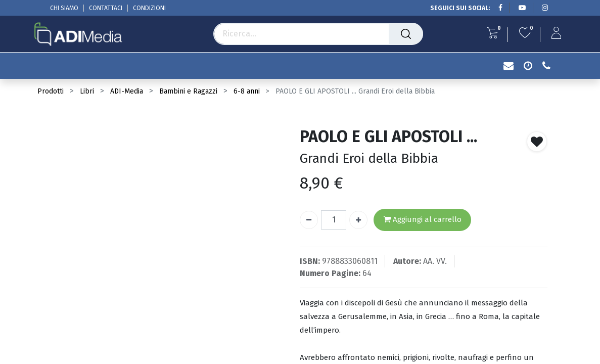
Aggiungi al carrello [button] (423, 220)
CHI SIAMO (64, 8)
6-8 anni (247, 91)
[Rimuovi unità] (309, 220)
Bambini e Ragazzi (188, 91)
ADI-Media (127, 91)
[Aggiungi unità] (358, 220)
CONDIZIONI (149, 8)
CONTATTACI (106, 8)
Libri (87, 91)
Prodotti (51, 91)
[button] (537, 142)
